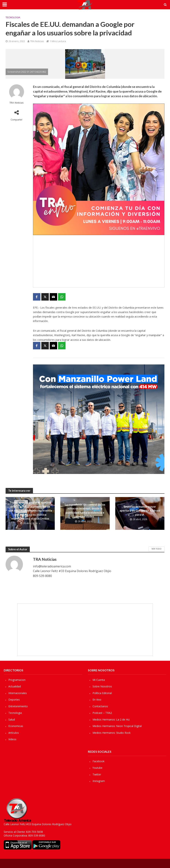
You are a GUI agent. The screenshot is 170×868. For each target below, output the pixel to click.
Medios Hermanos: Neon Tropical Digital (117, 726)
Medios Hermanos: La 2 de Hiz (111, 719)
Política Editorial (102, 693)
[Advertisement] (99, 261)
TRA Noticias (37, 41)
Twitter (97, 774)
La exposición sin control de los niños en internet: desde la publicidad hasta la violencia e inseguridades (85, 510)
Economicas (16, 726)
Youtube (97, 768)
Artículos (14, 733)
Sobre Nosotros (102, 686)
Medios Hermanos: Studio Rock (112, 733)
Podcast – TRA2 (102, 713)
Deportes (14, 700)
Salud (12, 719)
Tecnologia (13, 17)
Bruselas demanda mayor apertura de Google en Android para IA (140, 511)
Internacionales (18, 693)
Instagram (99, 781)
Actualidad (15, 686)
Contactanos (100, 706)
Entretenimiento (18, 706)
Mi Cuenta (99, 680)
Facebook (98, 761)
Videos (12, 739)
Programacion (17, 680)
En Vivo (97, 700)
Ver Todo (157, 549)
